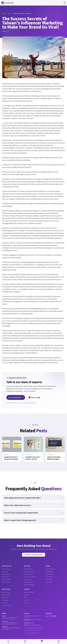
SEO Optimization (28, 574)
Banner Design (49, 579)
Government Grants (7, 605)
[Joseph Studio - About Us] (8, 3)
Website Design (6, 592)
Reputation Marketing (29, 585)
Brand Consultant (6, 582)
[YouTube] (52, 616)
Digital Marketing (28, 569)
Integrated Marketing (29, 572)
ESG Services (5, 597)
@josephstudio (30, 623)
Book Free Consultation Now (34, 555)
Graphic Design (49, 574)
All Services (27, 595)
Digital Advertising (28, 582)
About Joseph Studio (29, 592)
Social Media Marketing (29, 577)
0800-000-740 (32, 616)
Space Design (5, 600)
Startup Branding (6, 574)
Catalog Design (49, 577)
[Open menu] (65, 3)
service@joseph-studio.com (34, 625)
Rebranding (5, 572)
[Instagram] (49, 616)
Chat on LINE (34, 397)
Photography (49, 582)
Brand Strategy (6, 569)
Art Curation (5, 603)
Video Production (6, 595)
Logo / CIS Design (50, 569)
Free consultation (16, 397)
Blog (9, 13)
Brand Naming (6, 577)
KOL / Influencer (28, 579)
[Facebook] (47, 616)
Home (4, 13)
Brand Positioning (6, 579)
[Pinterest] (55, 616)
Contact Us (27, 600)
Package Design (50, 572)
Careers (26, 603)
